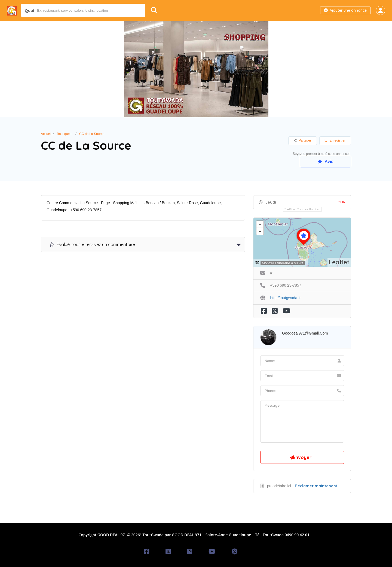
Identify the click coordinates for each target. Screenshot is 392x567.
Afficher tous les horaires (304, 209)
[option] (196, 69)
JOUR (341, 202)
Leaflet (339, 262)
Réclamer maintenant (316, 486)
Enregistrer (335, 140)
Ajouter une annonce (345, 10)
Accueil (46, 134)
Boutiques (64, 134)
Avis (325, 161)
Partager (302, 140)
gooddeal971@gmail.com (305, 333)
